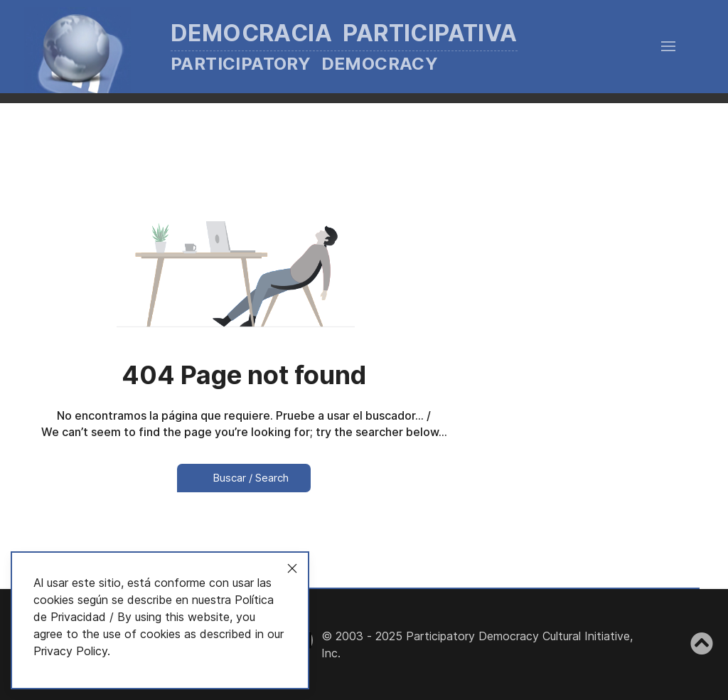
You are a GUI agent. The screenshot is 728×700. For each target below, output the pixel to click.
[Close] (292, 568)
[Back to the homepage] (292, 47)
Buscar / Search (244, 478)
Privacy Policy (70, 651)
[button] (668, 46)
